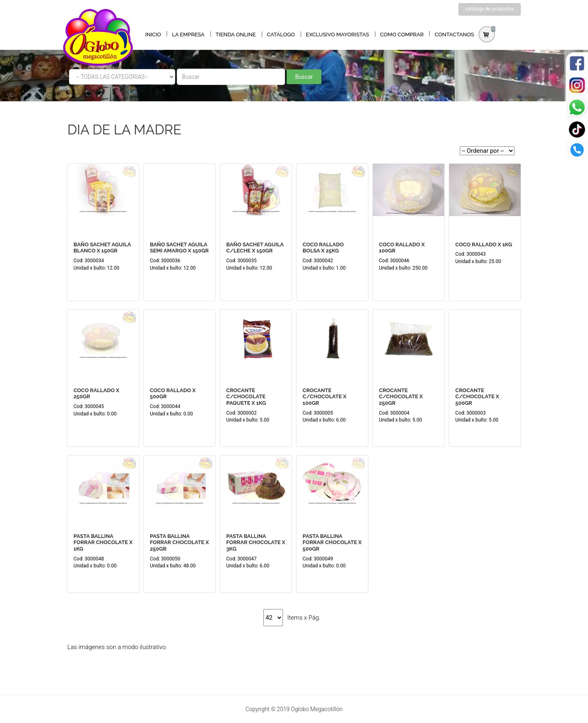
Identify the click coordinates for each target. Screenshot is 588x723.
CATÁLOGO (281, 35)
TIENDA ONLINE (236, 35)
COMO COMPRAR (402, 35)
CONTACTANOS (455, 35)
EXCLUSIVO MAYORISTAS (337, 35)
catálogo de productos (490, 9)
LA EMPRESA (188, 35)
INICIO (153, 35)
